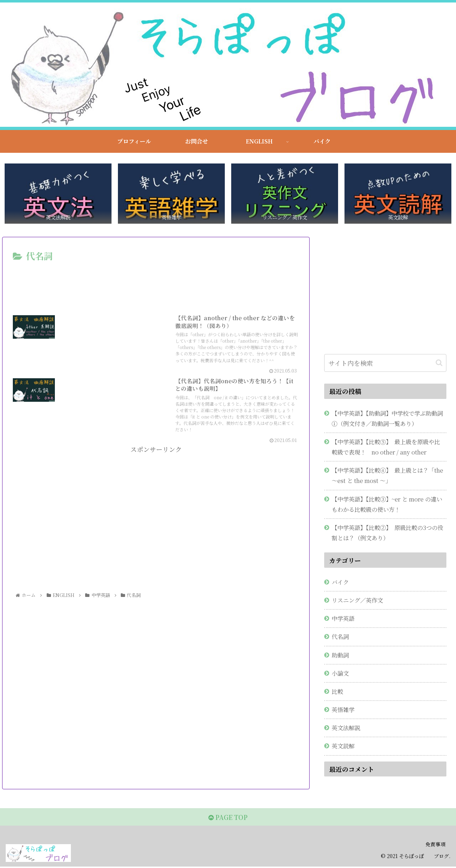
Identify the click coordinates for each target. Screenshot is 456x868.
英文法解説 (346, 728)
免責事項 (435, 846)
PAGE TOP (228, 818)
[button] (439, 364)
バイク (340, 583)
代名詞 (340, 637)
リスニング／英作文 (357, 601)
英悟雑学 (343, 710)
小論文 (340, 674)
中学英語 (343, 619)
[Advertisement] (156, 284)
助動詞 (340, 656)
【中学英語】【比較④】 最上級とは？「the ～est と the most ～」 (387, 476)
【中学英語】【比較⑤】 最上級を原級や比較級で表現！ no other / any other (386, 448)
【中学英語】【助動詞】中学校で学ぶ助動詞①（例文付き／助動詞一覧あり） (387, 419)
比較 (337, 692)
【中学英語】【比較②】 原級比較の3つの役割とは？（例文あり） (387, 533)
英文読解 (343, 747)
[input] (385, 364)
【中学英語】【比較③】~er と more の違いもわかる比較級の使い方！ (387, 505)
